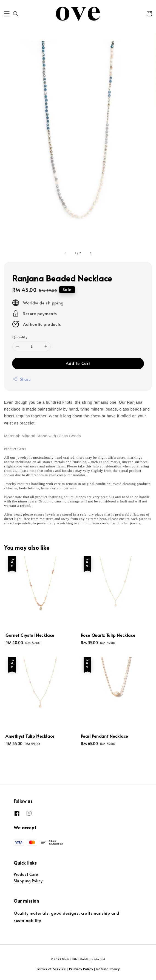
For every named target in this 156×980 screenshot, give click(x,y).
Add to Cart (78, 363)
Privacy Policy (81, 969)
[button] (7, 14)
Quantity (20, 337)
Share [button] (22, 379)
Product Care (26, 874)
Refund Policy (108, 969)
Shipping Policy (28, 881)
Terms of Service (51, 969)
